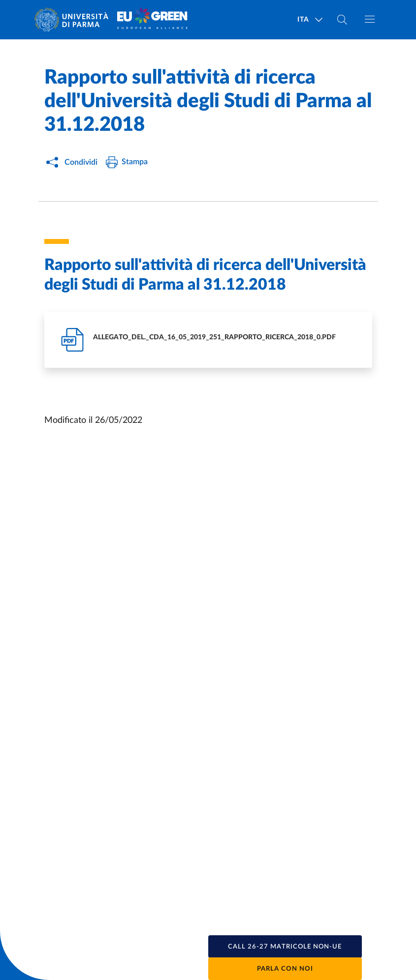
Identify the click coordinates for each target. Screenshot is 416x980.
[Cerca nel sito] (342, 20)
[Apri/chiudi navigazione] (370, 19)
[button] (285, 947)
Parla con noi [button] (285, 969)
